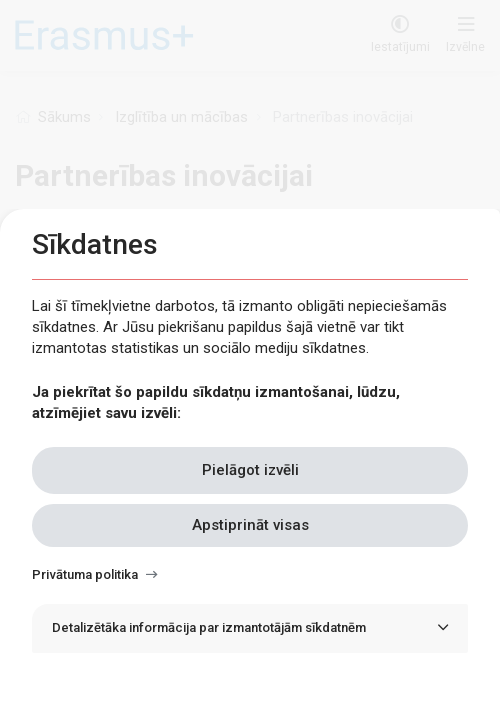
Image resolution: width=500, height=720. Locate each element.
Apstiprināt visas (250, 525)
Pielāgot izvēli (250, 470)
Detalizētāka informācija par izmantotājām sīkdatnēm (209, 627)
